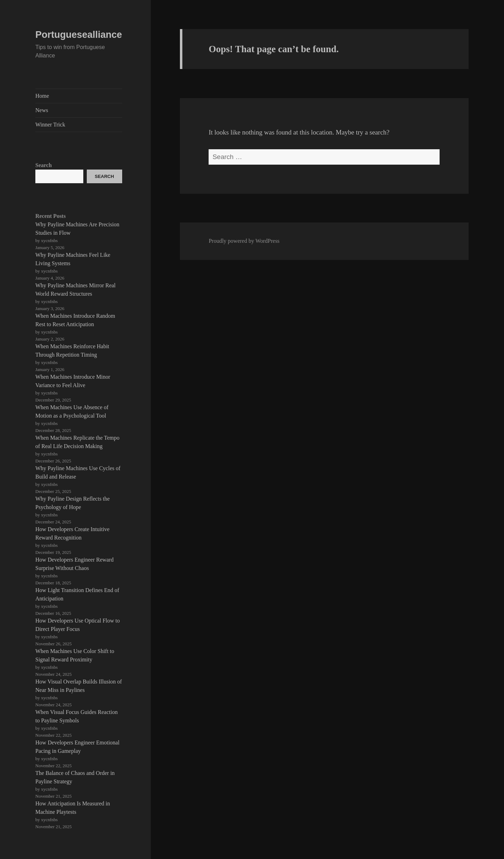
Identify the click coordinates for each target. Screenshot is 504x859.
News (42, 110)
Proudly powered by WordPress (244, 241)
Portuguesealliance (79, 35)
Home (42, 96)
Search (44, 165)
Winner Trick (50, 125)
